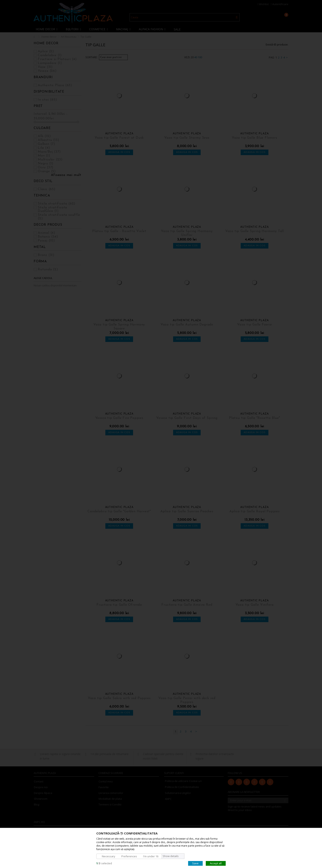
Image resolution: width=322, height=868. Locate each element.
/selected (104, 863)
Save (195, 863)
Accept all (216, 863)
